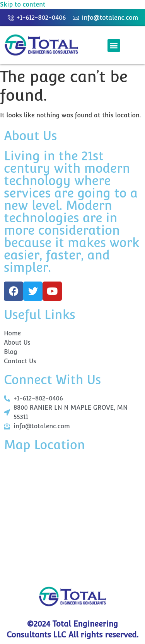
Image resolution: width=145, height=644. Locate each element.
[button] (114, 46)
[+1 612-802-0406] (72, 517)
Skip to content (23, 4)
